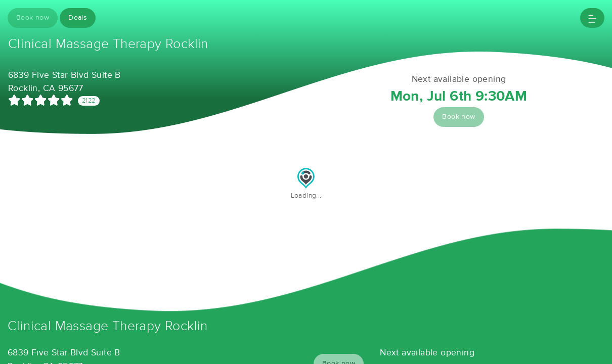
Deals (78, 18)
